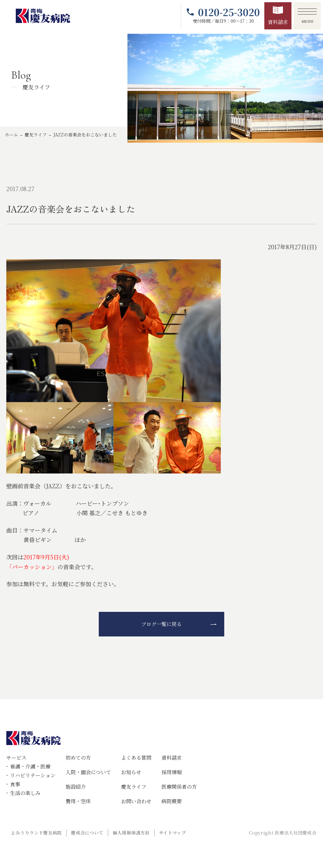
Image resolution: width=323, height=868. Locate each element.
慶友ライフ (36, 135)
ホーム (11, 135)
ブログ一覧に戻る (161, 624)
